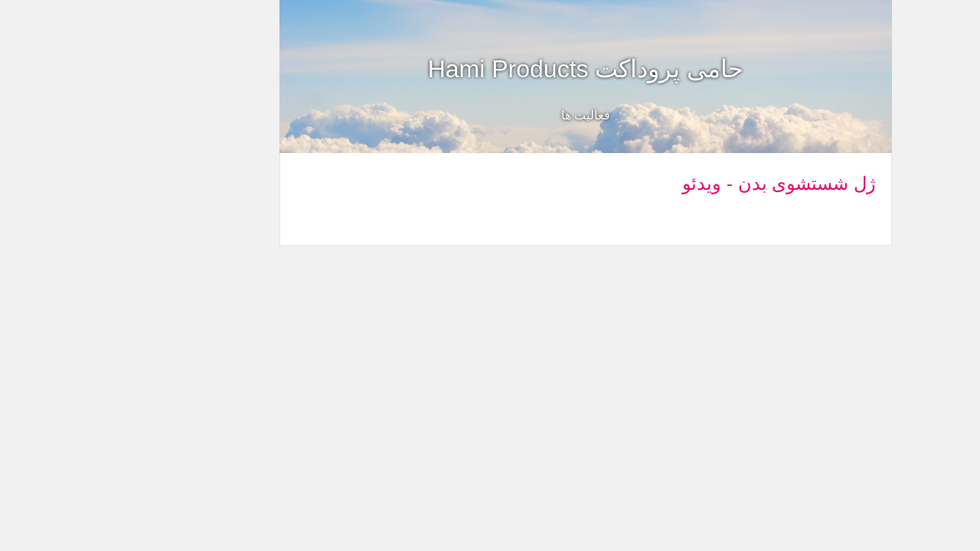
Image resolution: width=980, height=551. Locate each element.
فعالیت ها (490, 115)
